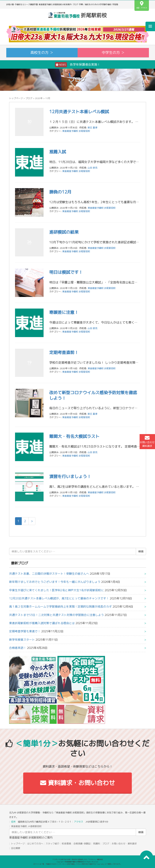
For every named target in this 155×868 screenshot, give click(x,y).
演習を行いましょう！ (70, 476)
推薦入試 (58, 152)
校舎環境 (66, 844)
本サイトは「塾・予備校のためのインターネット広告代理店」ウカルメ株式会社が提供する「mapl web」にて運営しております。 (78, 864)
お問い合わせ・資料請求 (124, 844)
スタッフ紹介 (52, 844)
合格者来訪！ (18, 648)
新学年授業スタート (22, 640)
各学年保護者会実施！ (78, 65)
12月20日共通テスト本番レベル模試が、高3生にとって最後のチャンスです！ (59, 598)
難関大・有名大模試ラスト (74, 436)
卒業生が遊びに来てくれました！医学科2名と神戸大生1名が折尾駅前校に (56, 590)
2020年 (39, 98)
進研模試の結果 (64, 232)
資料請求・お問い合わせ (77, 783)
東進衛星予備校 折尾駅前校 (76, 131)
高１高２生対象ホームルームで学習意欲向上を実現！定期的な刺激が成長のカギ (60, 607)
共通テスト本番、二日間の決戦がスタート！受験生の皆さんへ (49, 574)
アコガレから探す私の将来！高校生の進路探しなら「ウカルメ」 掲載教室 (78, 859)
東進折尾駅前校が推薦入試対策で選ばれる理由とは (42, 623)
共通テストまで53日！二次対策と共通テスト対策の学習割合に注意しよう (56, 615)
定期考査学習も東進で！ (25, 631)
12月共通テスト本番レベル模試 (79, 112)
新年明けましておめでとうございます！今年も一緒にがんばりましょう (55, 582)
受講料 (96, 844)
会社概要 (16, 848)
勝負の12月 (60, 192)
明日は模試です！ (66, 272)
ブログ (29, 98)
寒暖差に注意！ (64, 312)
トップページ (16, 98)
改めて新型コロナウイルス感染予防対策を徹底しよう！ (93, 395)
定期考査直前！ (64, 352)
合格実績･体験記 (82, 844)
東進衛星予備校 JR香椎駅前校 (26, 826)
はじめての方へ (35, 844)
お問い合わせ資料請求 (147, 442)
